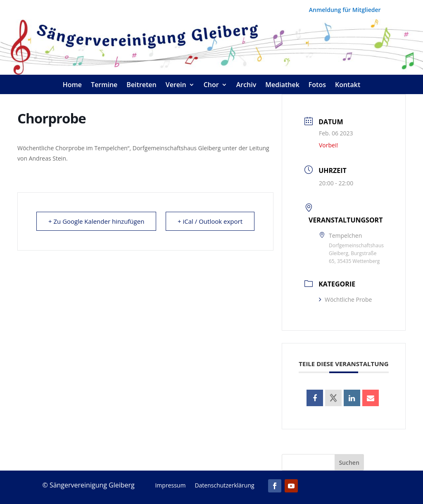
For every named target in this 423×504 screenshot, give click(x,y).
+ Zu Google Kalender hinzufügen (96, 221)
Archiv (246, 85)
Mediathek (282, 85)
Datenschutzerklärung (224, 486)
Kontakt (348, 85)
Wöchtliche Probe (345, 299)
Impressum (170, 486)
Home (72, 85)
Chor (211, 85)
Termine (104, 85)
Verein (176, 85)
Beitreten (141, 85)
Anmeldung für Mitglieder (345, 10)
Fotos (317, 85)
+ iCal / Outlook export (210, 221)
